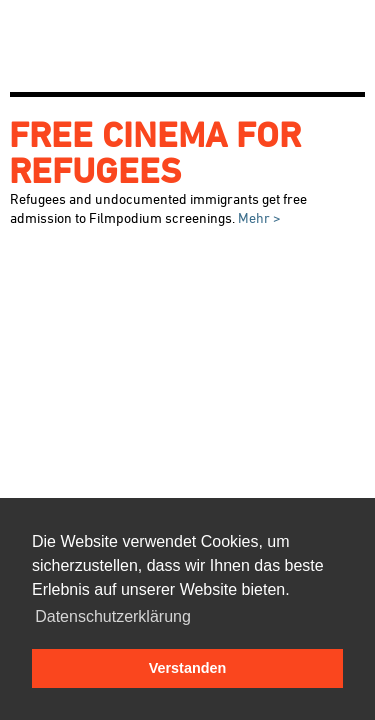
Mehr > (258, 217)
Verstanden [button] (188, 668)
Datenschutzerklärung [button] (113, 616)
